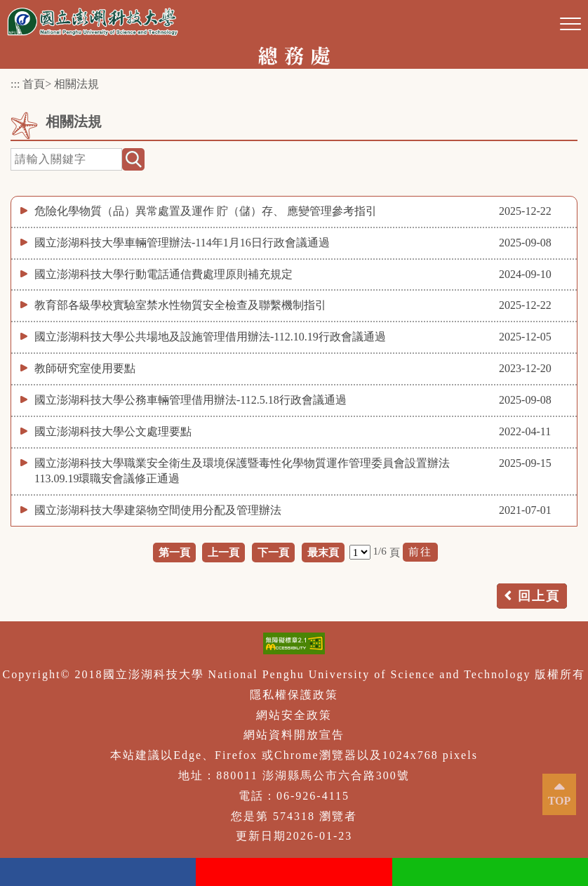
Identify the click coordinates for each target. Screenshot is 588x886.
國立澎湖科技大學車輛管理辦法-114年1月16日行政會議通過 (182, 243)
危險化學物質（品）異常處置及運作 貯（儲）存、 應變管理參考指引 (206, 211)
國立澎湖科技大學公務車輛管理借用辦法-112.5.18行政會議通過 (191, 400)
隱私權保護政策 (294, 695)
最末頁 (323, 552)
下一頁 (273, 552)
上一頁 (223, 552)
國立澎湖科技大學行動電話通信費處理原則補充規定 (163, 274)
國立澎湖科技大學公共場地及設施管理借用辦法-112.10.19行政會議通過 (210, 337)
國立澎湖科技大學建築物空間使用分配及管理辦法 (158, 510)
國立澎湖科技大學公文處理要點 (113, 431)
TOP (560, 801)
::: (15, 84)
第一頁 (174, 552)
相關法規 (76, 84)
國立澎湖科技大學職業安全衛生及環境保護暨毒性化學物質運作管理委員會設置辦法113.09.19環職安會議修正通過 (242, 471)
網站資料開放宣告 (294, 735)
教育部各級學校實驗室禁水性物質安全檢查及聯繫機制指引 (180, 305)
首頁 (34, 84)
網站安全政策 (294, 715)
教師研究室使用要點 (85, 368)
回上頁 (539, 596)
